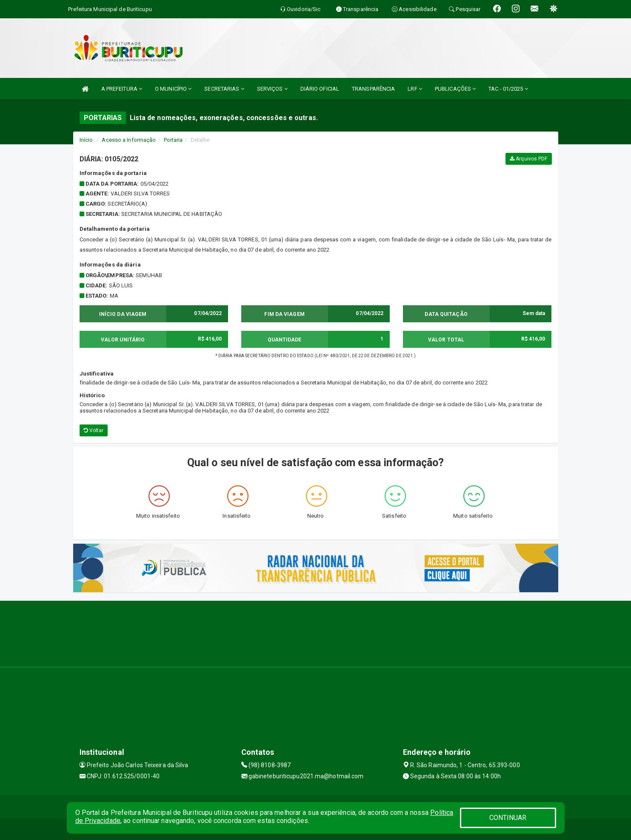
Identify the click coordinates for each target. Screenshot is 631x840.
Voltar (94, 430)
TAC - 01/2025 (508, 89)
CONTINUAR (508, 818)
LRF (415, 89)
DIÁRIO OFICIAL (320, 89)
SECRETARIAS (224, 89)
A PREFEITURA (122, 89)
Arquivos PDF (528, 159)
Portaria (173, 140)
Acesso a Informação (129, 140)
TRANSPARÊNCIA (373, 89)
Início (86, 140)
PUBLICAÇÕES (455, 89)
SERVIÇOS (272, 89)
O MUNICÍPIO (173, 89)
